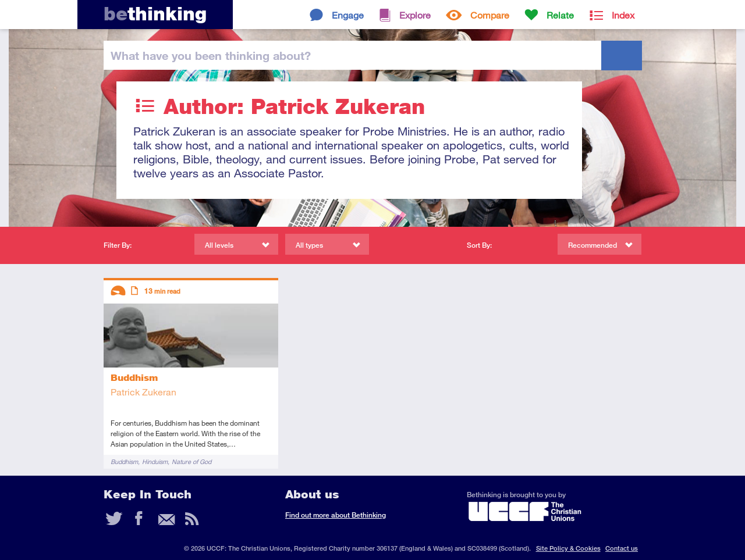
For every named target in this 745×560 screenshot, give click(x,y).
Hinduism (155, 461)
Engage (348, 15)
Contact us (622, 548)
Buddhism (124, 461)
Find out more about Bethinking (336, 515)
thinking (155, 14)
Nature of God (191, 461)
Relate (560, 15)
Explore (415, 15)
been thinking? (211, 55)
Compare (490, 15)
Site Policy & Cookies (568, 548)
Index (623, 15)
